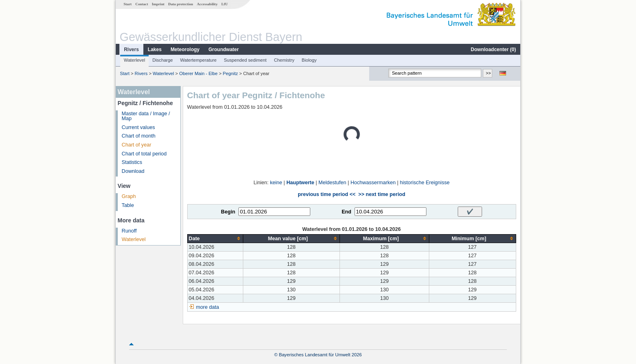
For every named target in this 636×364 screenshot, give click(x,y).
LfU (225, 4)
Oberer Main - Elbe (198, 73)
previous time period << (327, 194)
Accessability (207, 4)
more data (208, 307)
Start (128, 4)
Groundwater (224, 50)
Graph (129, 196)
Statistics (132, 162)
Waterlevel (134, 60)
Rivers (131, 50)
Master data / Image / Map (146, 116)
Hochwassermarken (373, 183)
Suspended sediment (245, 60)
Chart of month (139, 136)
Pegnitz (230, 73)
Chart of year (137, 145)
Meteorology (185, 50)
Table (128, 205)
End (346, 212)
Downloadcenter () (493, 50)
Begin (228, 212)
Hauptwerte (300, 183)
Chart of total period (144, 154)
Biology (309, 60)
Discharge (162, 60)
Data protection (181, 4)
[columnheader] (215, 238)
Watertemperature (199, 60)
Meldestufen (332, 183)
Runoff (129, 231)
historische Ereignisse (425, 183)
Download (133, 171)
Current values (138, 127)
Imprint (158, 4)
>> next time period (382, 194)
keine (276, 183)
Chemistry (284, 60)
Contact (142, 4)
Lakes (155, 50)
